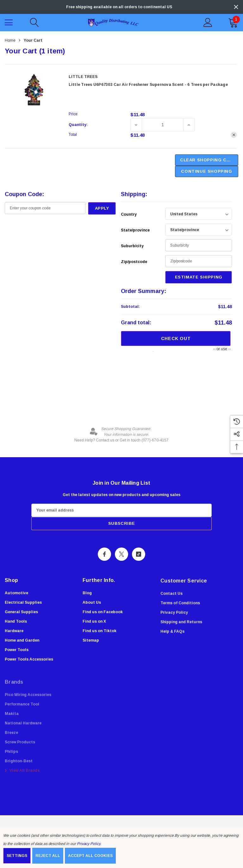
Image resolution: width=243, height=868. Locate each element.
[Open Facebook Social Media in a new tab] (104, 555)
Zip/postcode (134, 262)
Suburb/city (132, 246)
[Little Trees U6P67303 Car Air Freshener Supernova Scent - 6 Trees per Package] (163, 125)
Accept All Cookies (90, 856)
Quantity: (78, 125)
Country (129, 214)
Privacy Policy (89, 844)
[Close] (236, 7)
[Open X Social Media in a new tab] (121, 555)
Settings (17, 856)
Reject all (48, 856)
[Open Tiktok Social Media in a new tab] (139, 555)
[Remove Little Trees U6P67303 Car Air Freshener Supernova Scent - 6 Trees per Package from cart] (234, 135)
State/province (135, 230)
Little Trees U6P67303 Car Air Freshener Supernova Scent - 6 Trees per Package (148, 85)
